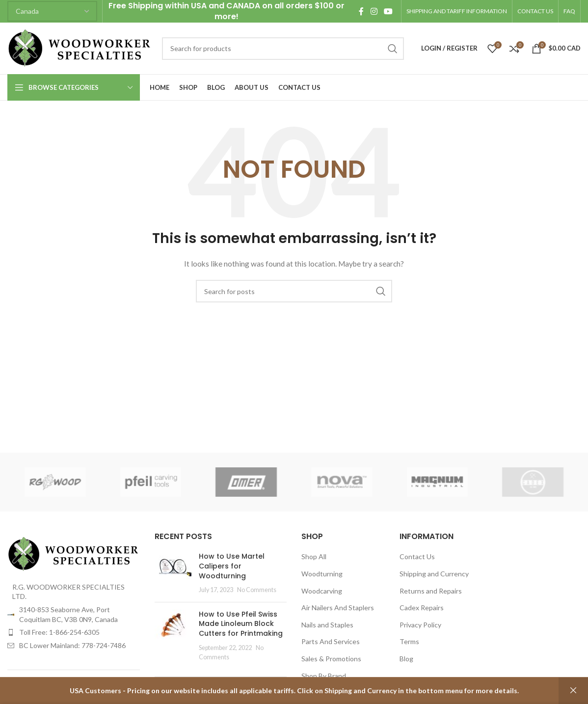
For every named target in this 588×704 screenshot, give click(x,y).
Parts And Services (331, 641)
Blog (406, 659)
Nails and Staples (327, 625)
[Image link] (74, 553)
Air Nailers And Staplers (338, 608)
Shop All (314, 556)
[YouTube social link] (388, 11)
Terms (409, 641)
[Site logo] (80, 47)
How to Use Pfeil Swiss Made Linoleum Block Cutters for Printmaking (241, 624)
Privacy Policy (420, 625)
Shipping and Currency (434, 574)
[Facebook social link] (361, 11)
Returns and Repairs (431, 591)
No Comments (257, 590)
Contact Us (417, 556)
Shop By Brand (324, 676)
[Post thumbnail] (173, 573)
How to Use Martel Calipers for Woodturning (232, 566)
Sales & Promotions (331, 659)
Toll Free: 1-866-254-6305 (59, 632)
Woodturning (322, 574)
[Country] (52, 11)
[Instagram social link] (374, 11)
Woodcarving (322, 591)
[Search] (283, 49)
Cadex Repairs (422, 608)
